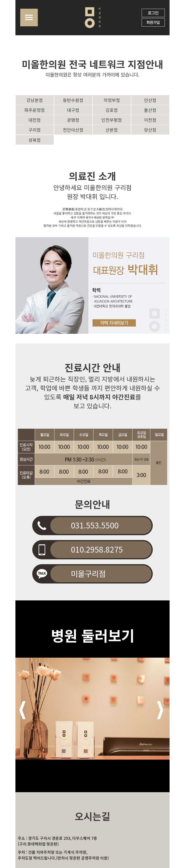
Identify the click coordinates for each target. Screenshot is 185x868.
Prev (22, 710)
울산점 (150, 110)
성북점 (35, 140)
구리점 (35, 130)
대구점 (73, 110)
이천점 (150, 120)
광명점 (73, 120)
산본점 (112, 130)
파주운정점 (35, 110)
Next (160, 710)
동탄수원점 (73, 100)
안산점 (150, 100)
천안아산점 (73, 130)
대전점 (35, 120)
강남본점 (35, 100)
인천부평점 (112, 120)
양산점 (150, 130)
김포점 (112, 110)
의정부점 (112, 100)
